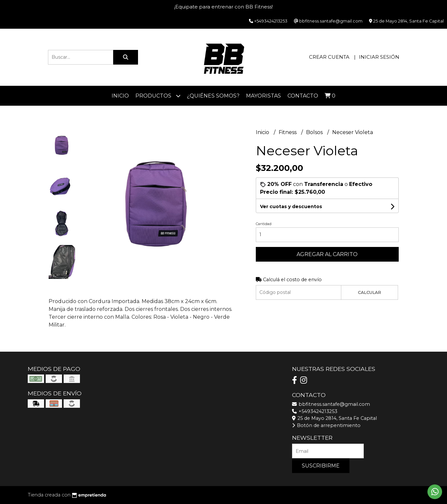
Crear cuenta (329, 57)
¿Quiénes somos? (213, 96)
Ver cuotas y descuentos (291, 206)
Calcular (370, 292)
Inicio (120, 96)
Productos (158, 96)
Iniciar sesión (379, 57)
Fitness (288, 132)
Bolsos (315, 132)
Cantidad (264, 224)
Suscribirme (321, 466)
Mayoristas (263, 96)
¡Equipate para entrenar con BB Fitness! (223, 7)
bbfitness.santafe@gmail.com (331, 404)
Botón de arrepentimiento (326, 425)
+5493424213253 (315, 411)
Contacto (303, 96)
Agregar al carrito (327, 254)
